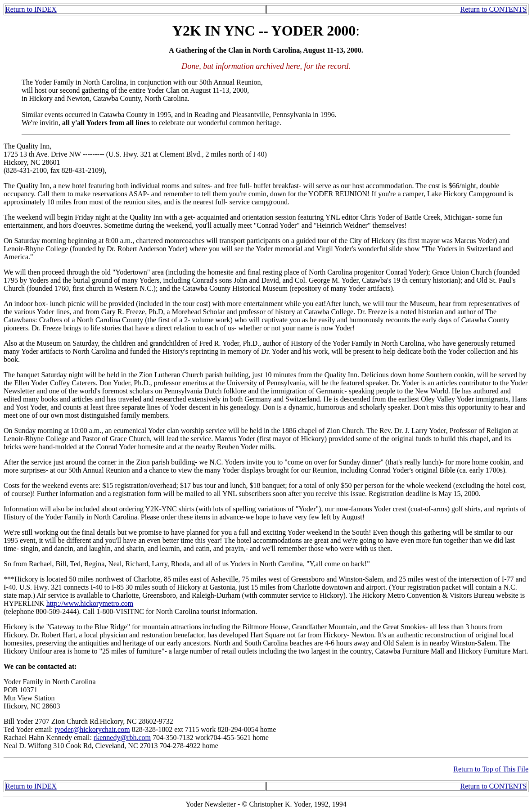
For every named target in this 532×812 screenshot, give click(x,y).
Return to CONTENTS (493, 9)
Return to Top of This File (491, 769)
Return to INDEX (31, 9)
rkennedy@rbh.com (122, 738)
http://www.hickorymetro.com (90, 603)
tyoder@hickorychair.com (92, 729)
